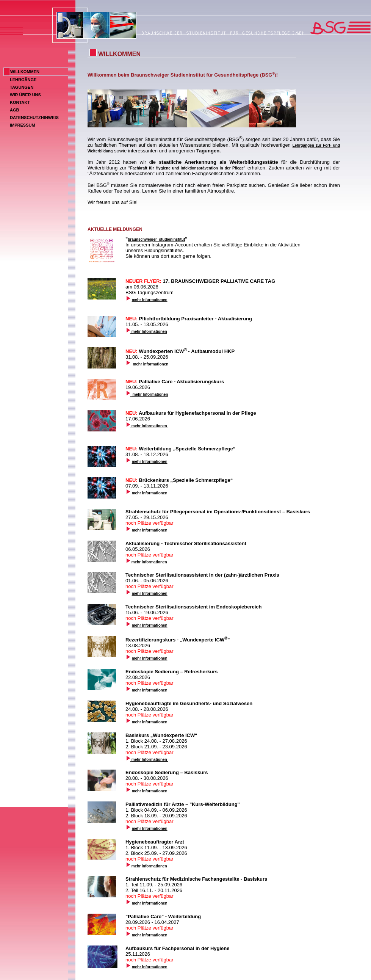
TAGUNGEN (22, 87)
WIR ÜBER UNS (25, 95)
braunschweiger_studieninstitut (156, 239)
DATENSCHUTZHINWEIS (34, 118)
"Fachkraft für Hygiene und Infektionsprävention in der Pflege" (187, 168)
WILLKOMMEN (25, 72)
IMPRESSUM (23, 125)
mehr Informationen (150, 300)
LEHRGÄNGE (23, 80)
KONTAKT (20, 102)
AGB (14, 110)
